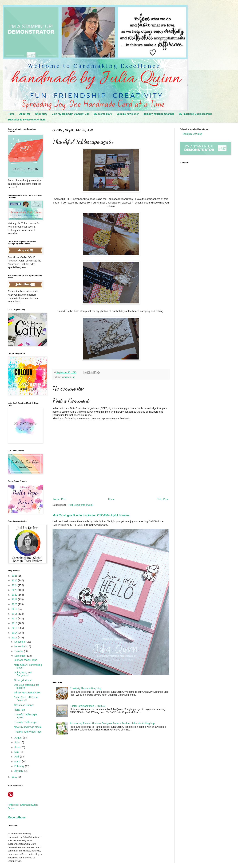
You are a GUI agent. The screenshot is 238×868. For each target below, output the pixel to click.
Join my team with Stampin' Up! (70, 114)
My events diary (103, 114)
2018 (15, 614)
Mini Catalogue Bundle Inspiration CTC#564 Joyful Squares (91, 515)
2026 (15, 576)
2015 (15, 628)
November (20, 646)
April (17, 757)
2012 (15, 777)
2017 (15, 619)
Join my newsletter (128, 114)
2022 (15, 595)
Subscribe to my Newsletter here (27, 120)
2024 (15, 585)
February (20, 766)
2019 (15, 609)
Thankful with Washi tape (28, 732)
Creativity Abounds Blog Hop (86, 688)
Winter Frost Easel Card (27, 693)
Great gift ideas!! (23, 680)
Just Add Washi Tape (26, 660)
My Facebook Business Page (195, 114)
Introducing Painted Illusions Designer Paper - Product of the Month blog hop (112, 723)
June (17, 747)
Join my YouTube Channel (159, 114)
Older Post (162, 499)
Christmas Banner (24, 705)
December (20, 642)
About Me (25, 114)
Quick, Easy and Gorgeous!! (23, 674)
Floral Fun (19, 710)
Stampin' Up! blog (193, 134)
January (19, 771)
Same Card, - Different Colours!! (26, 699)
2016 (15, 623)
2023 (15, 590)
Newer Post (60, 499)
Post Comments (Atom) (81, 505)
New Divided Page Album (28, 727)
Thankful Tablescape (25, 722)
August (19, 738)
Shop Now (41, 114)
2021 (15, 599)
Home (11, 114)
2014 (15, 633)
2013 (15, 638)
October (19, 651)
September (21, 656)
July (17, 742)
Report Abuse (17, 817)
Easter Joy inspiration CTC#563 (88, 706)
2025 (15, 580)
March (18, 761)
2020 (15, 604)
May (17, 752)
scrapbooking (68, 377)
